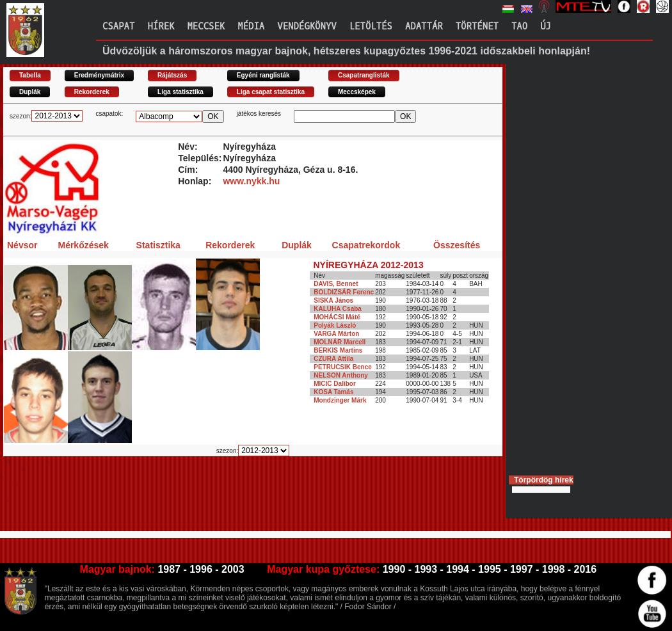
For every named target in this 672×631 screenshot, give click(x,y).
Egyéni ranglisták (263, 75)
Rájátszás (172, 75)
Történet (477, 27)
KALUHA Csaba (338, 309)
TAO (519, 27)
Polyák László (335, 325)
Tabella (30, 75)
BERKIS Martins (338, 350)
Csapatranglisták (364, 75)
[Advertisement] (236, 499)
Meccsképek (357, 92)
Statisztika (158, 245)
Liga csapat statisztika (271, 92)
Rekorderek (92, 92)
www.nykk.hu (251, 181)
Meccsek (206, 27)
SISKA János (333, 300)
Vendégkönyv (307, 27)
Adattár (424, 27)
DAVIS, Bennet (336, 284)
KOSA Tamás (333, 392)
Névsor (22, 245)
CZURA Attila (333, 359)
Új (546, 27)
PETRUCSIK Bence (343, 367)
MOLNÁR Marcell (340, 342)
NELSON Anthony (341, 375)
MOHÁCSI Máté (337, 317)
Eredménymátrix (99, 75)
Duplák (30, 92)
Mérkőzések (83, 245)
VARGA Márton (336, 334)
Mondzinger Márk (340, 400)
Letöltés (371, 27)
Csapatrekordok (366, 245)
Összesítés (457, 245)
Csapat (118, 27)
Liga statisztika (180, 92)
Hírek (161, 27)
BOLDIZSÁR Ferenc (344, 292)
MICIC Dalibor (335, 384)
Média (251, 27)
